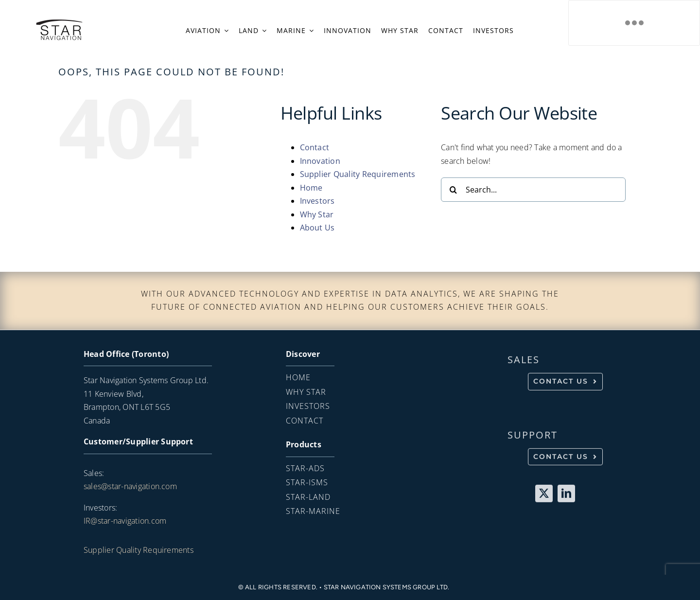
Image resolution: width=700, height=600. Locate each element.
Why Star (317, 214)
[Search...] (533, 190)
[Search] (453, 190)
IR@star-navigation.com (125, 521)
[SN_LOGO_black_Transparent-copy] (59, 22)
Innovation (320, 161)
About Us (317, 228)
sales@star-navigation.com (130, 486)
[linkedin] (566, 495)
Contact (315, 147)
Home (311, 188)
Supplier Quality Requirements (358, 174)
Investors (317, 201)
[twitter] (544, 495)
